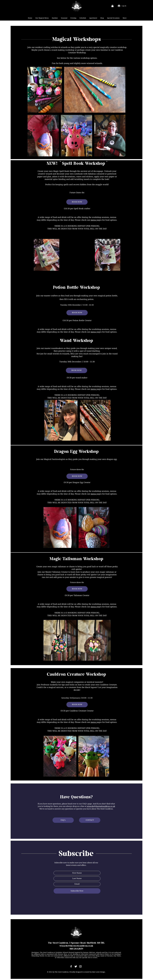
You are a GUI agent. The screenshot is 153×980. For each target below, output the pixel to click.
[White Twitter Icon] (76, 966)
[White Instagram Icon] (80, 966)
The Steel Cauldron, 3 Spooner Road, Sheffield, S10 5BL (76, 943)
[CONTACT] (90, 820)
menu (93, 220)
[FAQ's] (63, 820)
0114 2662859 (76, 949)
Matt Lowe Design (99, 972)
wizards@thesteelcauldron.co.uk (101, 806)
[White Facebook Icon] (71, 966)
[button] (112, 6)
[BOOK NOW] (77, 202)
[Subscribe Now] (77, 891)
